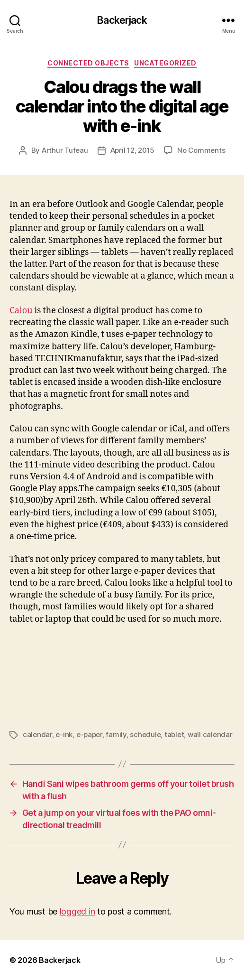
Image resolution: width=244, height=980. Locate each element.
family (116, 734)
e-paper (89, 734)
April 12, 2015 (132, 150)
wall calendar (210, 734)
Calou (22, 311)
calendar (37, 734)
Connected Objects (88, 63)
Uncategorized (165, 63)
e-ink (64, 734)
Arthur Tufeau (65, 150)
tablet (174, 734)
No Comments (201, 150)
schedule (145, 734)
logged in (77, 911)
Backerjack (122, 20)
